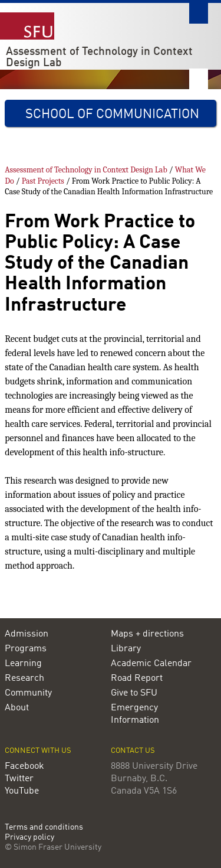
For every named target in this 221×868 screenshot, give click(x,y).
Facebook (24, 766)
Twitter (19, 779)
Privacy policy (29, 838)
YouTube (22, 791)
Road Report (137, 678)
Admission (27, 634)
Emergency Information (135, 714)
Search (199, 13)
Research (24, 678)
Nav (199, 79)
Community (28, 693)
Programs (26, 649)
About (17, 708)
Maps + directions (147, 634)
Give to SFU (134, 693)
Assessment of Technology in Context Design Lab (99, 58)
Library (126, 649)
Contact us (133, 751)
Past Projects (43, 181)
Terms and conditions (44, 828)
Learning (23, 664)
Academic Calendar (151, 664)
